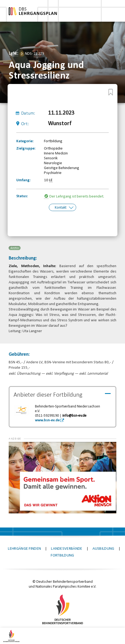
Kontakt (61, 207)
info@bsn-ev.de (74, 415)
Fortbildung (62, 555)
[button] (20, 449)
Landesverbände (67, 548)
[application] (62, 477)
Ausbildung (103, 548)
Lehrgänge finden (24, 548)
